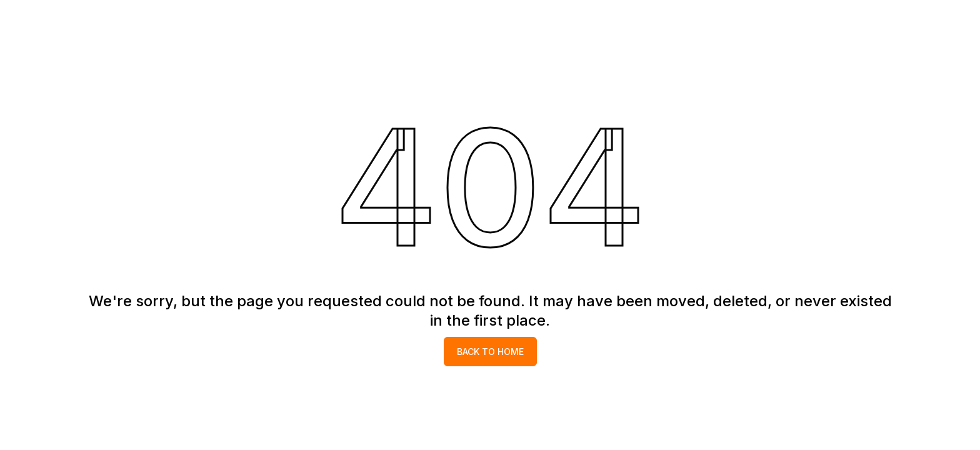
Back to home (490, 352)
